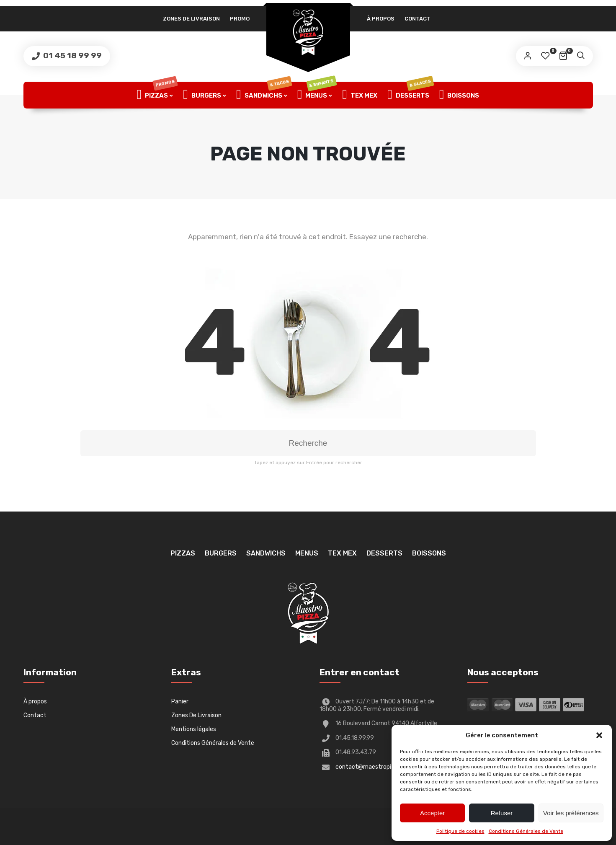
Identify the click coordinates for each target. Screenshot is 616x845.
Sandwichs (264, 95)
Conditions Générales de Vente (526, 831)
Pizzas (157, 95)
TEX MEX (360, 95)
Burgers (202, 95)
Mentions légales (194, 729)
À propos (381, 19)
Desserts (410, 95)
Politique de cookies (460, 831)
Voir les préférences (571, 813)
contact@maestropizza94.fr (375, 767)
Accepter (432, 813)
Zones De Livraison (191, 19)
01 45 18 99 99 (72, 56)
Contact (418, 19)
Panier (180, 702)
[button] (599, 735)
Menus (317, 95)
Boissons (459, 95)
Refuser (502, 813)
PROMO (240, 19)
